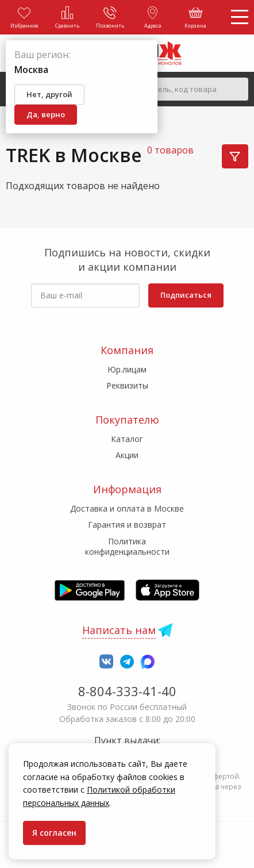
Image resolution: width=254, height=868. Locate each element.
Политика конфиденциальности (127, 546)
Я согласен (54, 833)
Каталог (127, 439)
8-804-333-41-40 (127, 691)
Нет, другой (49, 94)
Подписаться (186, 295)
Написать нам (119, 630)
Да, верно (46, 114)
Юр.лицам (127, 369)
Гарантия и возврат (127, 525)
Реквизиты (127, 385)
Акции (127, 455)
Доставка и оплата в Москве (127, 508)
